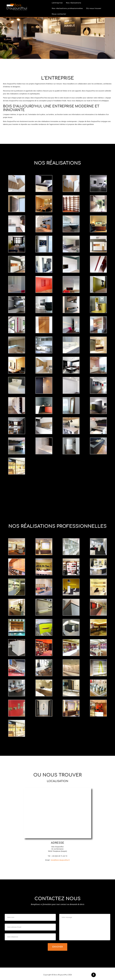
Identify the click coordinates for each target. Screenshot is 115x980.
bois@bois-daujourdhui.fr (60, 860)
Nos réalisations (74, 4)
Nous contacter (59, 15)
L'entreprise (57, 4)
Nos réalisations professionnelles (67, 9)
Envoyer (57, 947)
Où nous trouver (94, 9)
